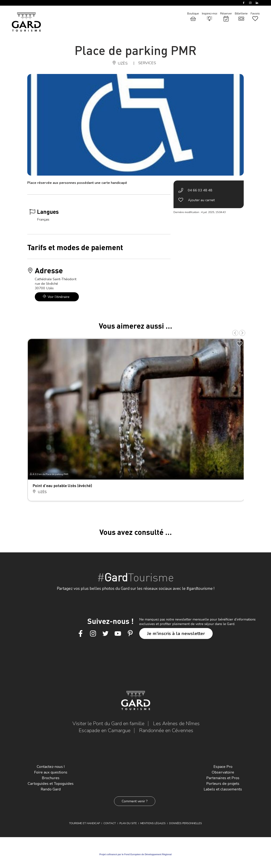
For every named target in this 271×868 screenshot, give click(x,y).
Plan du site (128, 823)
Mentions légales (153, 823)
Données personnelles (186, 823)
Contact (110, 823)
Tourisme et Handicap (84, 823)
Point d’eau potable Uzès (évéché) (62, 485)
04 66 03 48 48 (200, 190)
